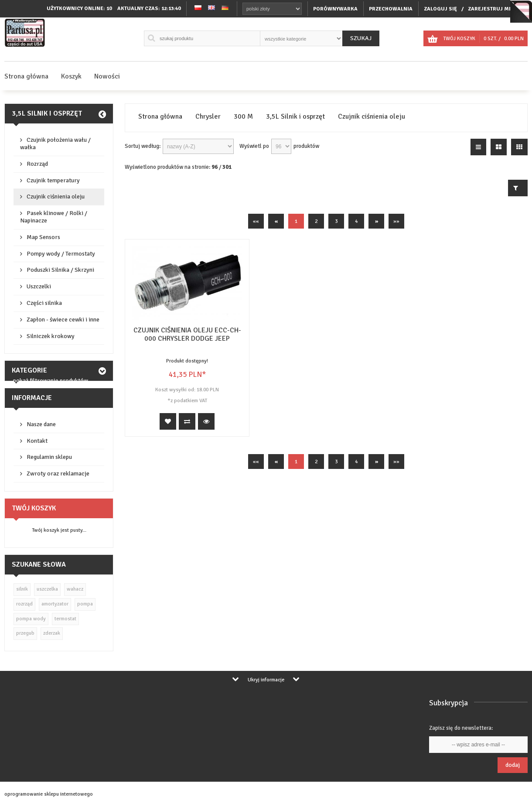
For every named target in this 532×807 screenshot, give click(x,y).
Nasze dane (41, 424)
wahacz (75, 589)
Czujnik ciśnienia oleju (56, 197)
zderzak (52, 633)
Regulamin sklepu (49, 457)
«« (256, 221)
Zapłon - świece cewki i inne (63, 320)
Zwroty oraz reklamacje (58, 474)
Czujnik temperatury (53, 180)
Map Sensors (43, 237)
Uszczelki (39, 286)
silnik (22, 589)
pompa (85, 604)
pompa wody (31, 619)
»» (396, 221)
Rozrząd (37, 164)
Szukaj (361, 38)
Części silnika (44, 303)
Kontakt (37, 441)
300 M (243, 117)
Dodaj (513, 765)
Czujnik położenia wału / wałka (55, 144)
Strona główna (26, 76)
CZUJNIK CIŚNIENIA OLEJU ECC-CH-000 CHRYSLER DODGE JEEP (187, 334)
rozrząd (24, 604)
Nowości (107, 76)
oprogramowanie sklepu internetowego (49, 794)
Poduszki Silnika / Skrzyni (60, 270)
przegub (25, 633)
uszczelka (47, 589)
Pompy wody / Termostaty (61, 254)
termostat (65, 619)
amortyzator (55, 604)
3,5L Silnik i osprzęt (47, 113)
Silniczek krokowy (51, 336)
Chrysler (208, 117)
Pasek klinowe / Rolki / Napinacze (54, 217)
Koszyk (71, 76)
